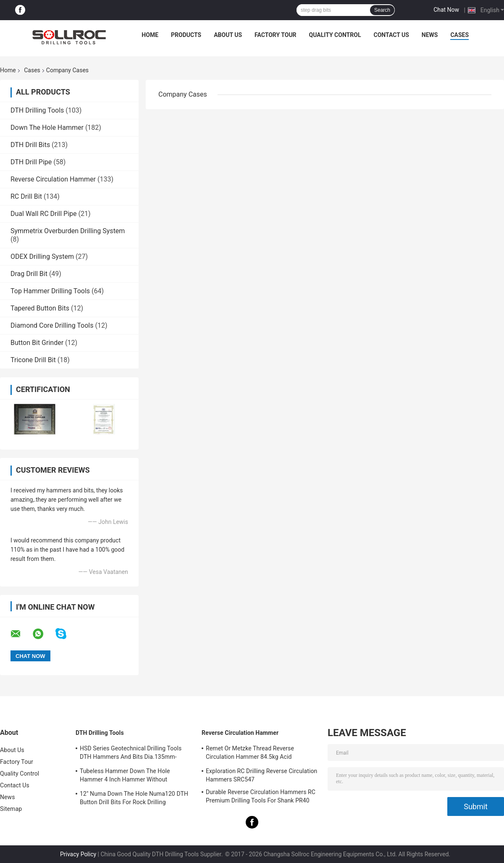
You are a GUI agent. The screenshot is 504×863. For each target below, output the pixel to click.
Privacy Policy (78, 854)
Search (382, 10)
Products (186, 35)
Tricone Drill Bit (33, 360)
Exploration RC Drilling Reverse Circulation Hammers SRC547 (261, 775)
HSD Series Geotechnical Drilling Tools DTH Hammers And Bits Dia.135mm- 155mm (131, 754)
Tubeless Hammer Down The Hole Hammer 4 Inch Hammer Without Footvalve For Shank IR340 (125, 776)
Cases (459, 35)
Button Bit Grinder (37, 343)
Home (150, 35)
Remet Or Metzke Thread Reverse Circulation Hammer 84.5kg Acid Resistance (250, 754)
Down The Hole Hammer (47, 128)
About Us (228, 35)
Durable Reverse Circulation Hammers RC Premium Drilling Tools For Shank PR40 (261, 796)
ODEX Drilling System (42, 257)
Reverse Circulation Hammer (53, 179)
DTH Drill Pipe (31, 162)
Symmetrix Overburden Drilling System (68, 231)
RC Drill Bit (26, 196)
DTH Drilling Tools (37, 110)
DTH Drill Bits (30, 145)
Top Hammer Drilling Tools (50, 291)
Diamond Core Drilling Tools (52, 325)
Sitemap (11, 809)
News (430, 35)
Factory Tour (276, 35)
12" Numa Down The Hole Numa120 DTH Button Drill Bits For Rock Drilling (134, 798)
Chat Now (446, 10)
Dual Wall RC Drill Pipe (44, 214)
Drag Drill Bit (29, 274)
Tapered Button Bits (40, 308)
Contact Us (391, 35)
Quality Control (335, 35)
